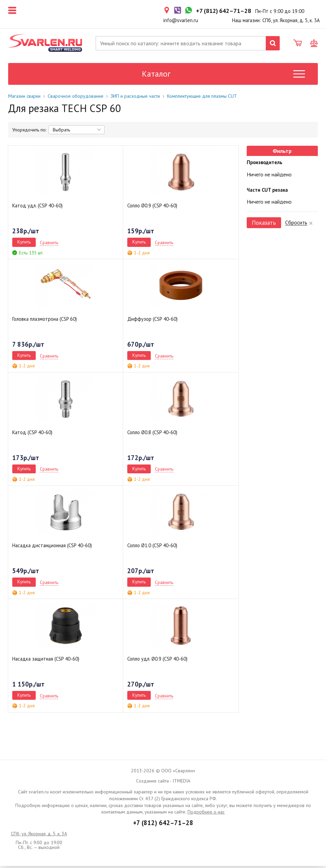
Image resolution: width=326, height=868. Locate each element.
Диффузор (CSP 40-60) (152, 321)
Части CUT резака (267, 192)
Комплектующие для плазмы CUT (202, 98)
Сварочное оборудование (76, 98)
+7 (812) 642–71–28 (163, 824)
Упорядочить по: (29, 132)
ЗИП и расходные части (135, 98)
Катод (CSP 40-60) (32, 434)
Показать (264, 225)
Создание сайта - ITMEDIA (163, 783)
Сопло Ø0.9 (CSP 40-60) (152, 208)
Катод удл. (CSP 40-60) (37, 208)
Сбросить (296, 225)
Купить (24, 244)
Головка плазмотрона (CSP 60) (45, 321)
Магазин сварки (24, 98)
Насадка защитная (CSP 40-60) (46, 661)
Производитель (265, 164)
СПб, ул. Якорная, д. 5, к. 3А (39, 836)
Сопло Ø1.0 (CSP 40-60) (152, 547)
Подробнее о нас (206, 814)
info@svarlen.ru (181, 20)
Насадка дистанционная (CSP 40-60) (52, 547)
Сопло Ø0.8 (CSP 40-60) (152, 434)
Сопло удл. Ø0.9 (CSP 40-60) (157, 661)
